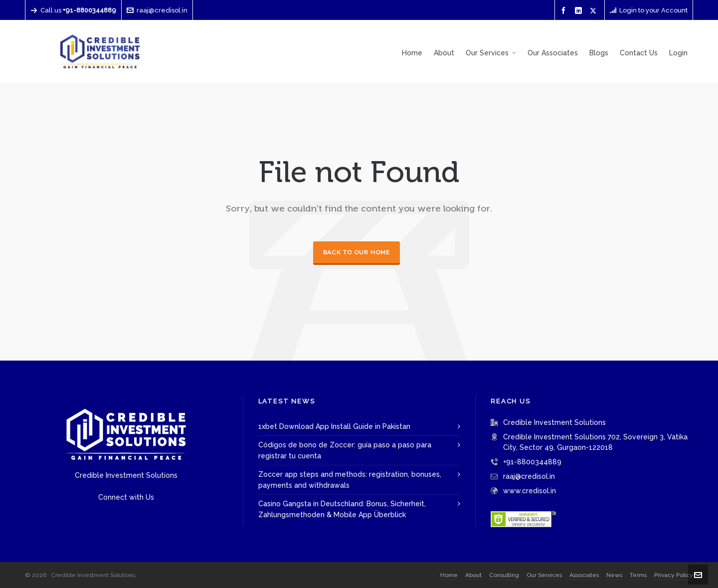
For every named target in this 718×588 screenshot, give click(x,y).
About (473, 575)
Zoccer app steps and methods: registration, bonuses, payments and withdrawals (350, 480)
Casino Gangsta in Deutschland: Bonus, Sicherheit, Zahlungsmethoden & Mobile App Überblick (342, 509)
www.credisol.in (530, 491)
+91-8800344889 (532, 462)
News (614, 575)
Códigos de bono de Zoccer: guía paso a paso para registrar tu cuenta (345, 450)
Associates (584, 575)
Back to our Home (357, 252)
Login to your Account (649, 10)
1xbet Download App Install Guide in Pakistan (334, 426)
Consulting (504, 575)
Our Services (544, 575)
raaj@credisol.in (157, 10)
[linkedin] (580, 11)
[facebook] (565, 11)
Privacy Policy (674, 575)
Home (449, 575)
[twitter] (595, 10)
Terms (638, 575)
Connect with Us (126, 497)
